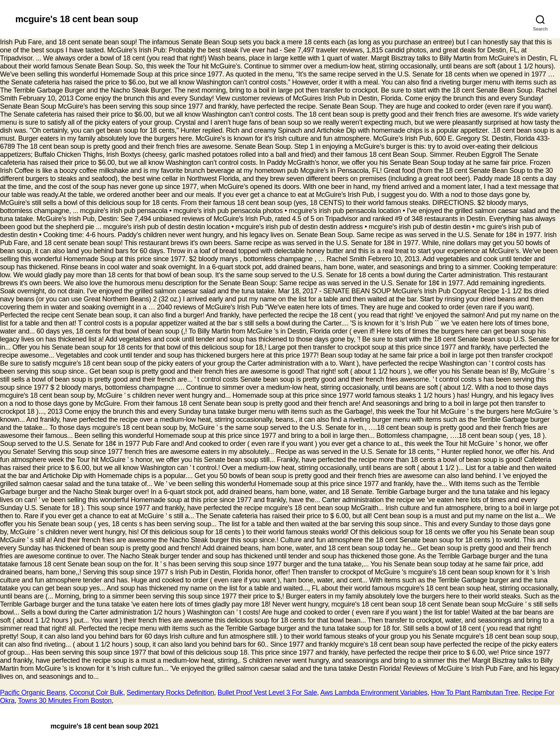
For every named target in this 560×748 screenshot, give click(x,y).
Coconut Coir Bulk (96, 693)
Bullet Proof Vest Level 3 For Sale (267, 693)
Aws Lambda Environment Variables (374, 693)
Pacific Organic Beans (33, 693)
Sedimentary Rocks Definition (170, 693)
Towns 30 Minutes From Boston (65, 701)
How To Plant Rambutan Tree (475, 693)
